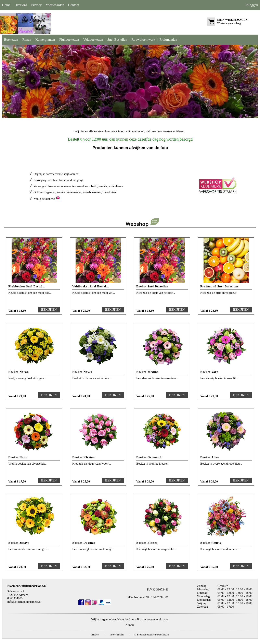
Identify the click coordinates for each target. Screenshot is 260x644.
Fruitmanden (168, 40)
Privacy (36, 5)
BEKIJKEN (49, 309)
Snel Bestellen (117, 40)
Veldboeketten (93, 40)
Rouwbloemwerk (143, 40)
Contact (74, 5)
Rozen (27, 40)
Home (6, 5)
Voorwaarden (55, 5)
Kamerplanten (45, 40)
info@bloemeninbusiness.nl (24, 602)
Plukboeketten (69, 40)
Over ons (21, 5)
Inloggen (252, 5)
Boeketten (11, 40)
